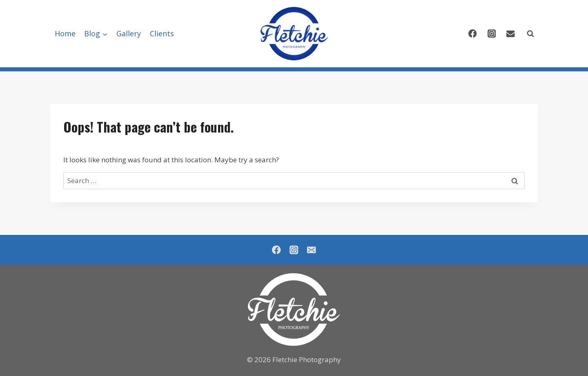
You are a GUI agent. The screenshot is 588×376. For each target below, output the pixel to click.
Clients (162, 33)
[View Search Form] (530, 34)
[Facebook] (472, 34)
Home (65, 33)
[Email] (511, 34)
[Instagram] (491, 34)
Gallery (129, 33)
